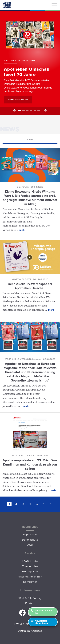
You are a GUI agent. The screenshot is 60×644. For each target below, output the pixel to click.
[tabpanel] (30, 62)
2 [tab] (23, 111)
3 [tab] (27, 111)
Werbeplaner (30, 571)
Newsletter (30, 582)
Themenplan (30, 566)
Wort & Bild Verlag (30, 598)
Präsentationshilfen (30, 577)
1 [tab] (20, 111)
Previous (15, 111)
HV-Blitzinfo (30, 561)
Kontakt (30, 603)
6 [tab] (39, 111)
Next (45, 111)
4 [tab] (31, 111)
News (30, 140)
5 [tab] (35, 111)
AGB (30, 545)
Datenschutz (30, 540)
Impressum (30, 534)
